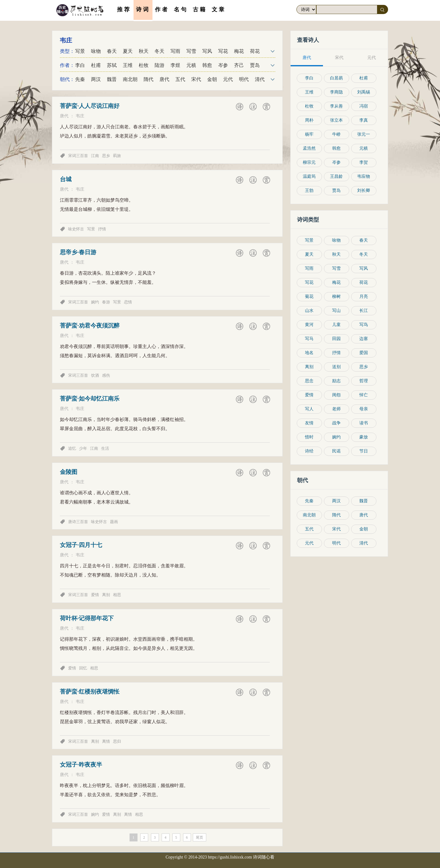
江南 (95, 156)
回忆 (83, 668)
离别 (106, 595)
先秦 (80, 79)
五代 (180, 79)
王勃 (310, 190)
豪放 (364, 437)
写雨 (175, 51)
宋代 (196, 79)
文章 (219, 10)
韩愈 (207, 65)
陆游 (159, 65)
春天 (112, 51)
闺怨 (337, 395)
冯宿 (364, 106)
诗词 (143, 10)
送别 (337, 367)
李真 (364, 120)
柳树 (337, 297)
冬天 (159, 51)
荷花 (255, 51)
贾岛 (255, 65)
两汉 (96, 79)
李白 (80, 65)
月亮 (364, 297)
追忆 (72, 448)
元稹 (191, 65)
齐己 (239, 65)
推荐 (124, 10)
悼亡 (364, 395)
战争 (337, 423)
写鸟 (364, 325)
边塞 (364, 339)
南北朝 (130, 79)
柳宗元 (310, 162)
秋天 (144, 51)
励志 (337, 381)
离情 (106, 741)
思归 (117, 741)
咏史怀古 (76, 229)
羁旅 (117, 156)
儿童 (337, 325)
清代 (260, 79)
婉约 (95, 302)
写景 (80, 51)
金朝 (212, 79)
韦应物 (364, 176)
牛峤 (337, 134)
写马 (310, 339)
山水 (310, 311)
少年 (83, 448)
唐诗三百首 (78, 522)
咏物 (96, 51)
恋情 (128, 302)
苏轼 (112, 65)
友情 (310, 423)
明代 (244, 79)
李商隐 (337, 92)
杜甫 (96, 65)
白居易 (337, 78)
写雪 (191, 51)
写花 (223, 51)
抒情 (102, 229)
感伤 (106, 375)
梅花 (239, 51)
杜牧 (144, 65)
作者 (162, 10)
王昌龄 (337, 176)
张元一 (364, 134)
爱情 (95, 595)
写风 (207, 51)
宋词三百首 (78, 156)
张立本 (337, 120)
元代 (228, 79)
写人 (310, 409)
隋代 (148, 79)
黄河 (310, 325)
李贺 (364, 162)
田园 (337, 339)
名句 (181, 10)
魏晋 (112, 79)
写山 (337, 311)
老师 (337, 409)
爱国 (364, 353)
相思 (117, 595)
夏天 (128, 51)
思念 (310, 381)
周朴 (310, 120)
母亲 (364, 409)
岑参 (223, 65)
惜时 (310, 437)
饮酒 (95, 375)
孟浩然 (310, 148)
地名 (310, 353)
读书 (364, 423)
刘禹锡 (364, 92)
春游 (106, 302)
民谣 (337, 451)
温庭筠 (310, 176)
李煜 (175, 65)
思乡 (106, 156)
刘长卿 (364, 190)
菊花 (310, 297)
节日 (364, 451)
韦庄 (80, 116)
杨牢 (310, 134)
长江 (364, 311)
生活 (105, 448)
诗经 (310, 451)
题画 (114, 522)
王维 (128, 65)
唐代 (164, 79)
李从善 (337, 106)
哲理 (364, 381)
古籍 (200, 10)
